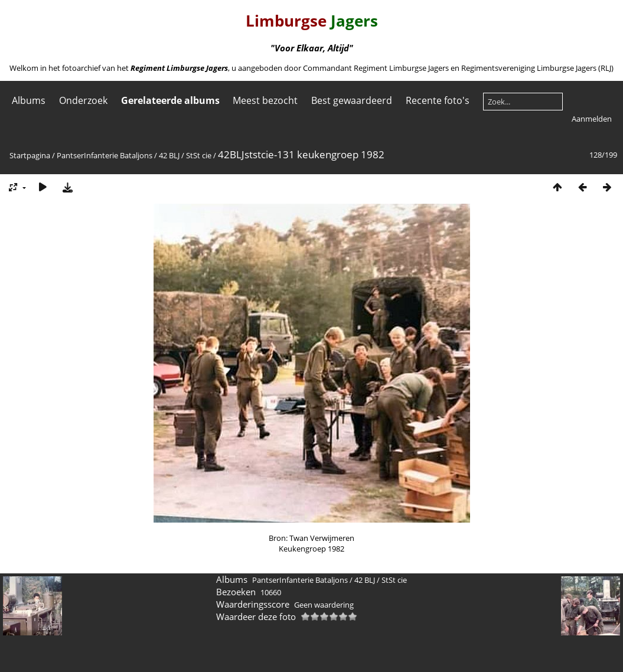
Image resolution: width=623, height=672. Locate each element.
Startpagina (30, 155)
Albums (29, 100)
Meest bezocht (265, 100)
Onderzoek (83, 100)
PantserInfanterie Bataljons (105, 155)
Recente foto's (438, 100)
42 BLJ (169, 155)
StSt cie (199, 155)
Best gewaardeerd (352, 100)
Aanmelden (592, 119)
